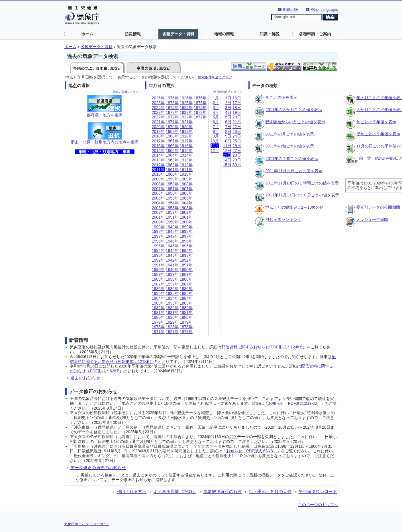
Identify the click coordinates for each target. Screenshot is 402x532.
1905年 (186, 198)
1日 (228, 98)
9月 (216, 136)
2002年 (158, 212)
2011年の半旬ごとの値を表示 (292, 159)
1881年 (186, 313)
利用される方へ (131, 491)
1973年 (172, 112)
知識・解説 (270, 34)
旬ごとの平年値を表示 (376, 122)
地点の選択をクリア (126, 92)
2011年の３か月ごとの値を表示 (294, 110)
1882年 (186, 308)
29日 (237, 160)
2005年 (158, 198)
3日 (228, 108)
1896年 (186, 241)
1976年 (172, 98)
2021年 (158, 122)
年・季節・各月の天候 (270, 491)
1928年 (172, 327)
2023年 (158, 112)
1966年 (172, 146)
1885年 (186, 293)
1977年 (158, 332)
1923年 (186, 112)
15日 (227, 165)
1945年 (172, 246)
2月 (216, 103)
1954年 (172, 203)
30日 (237, 165)
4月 (216, 112)
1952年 (172, 212)
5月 (216, 117)
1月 (216, 98)
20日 (237, 117)
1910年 (186, 174)
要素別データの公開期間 (378, 207)
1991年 (158, 265)
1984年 (158, 298)
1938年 (172, 279)
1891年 (186, 265)
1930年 (172, 317)
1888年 (186, 279)
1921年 (186, 122)
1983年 (158, 303)
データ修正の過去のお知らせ (98, 468)
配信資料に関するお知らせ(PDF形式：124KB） (264, 347)
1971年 (172, 122)
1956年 (172, 193)
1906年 (186, 193)
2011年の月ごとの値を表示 (290, 134)
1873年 (200, 112)
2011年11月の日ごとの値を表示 (294, 171)
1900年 (186, 222)
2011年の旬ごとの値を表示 (290, 146)
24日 (237, 136)
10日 (227, 141)
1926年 (186, 98)
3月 (216, 108)
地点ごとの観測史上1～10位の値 (294, 207)
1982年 (158, 308)
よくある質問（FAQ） (175, 491)
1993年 (158, 255)
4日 (228, 112)
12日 (227, 151)
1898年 (186, 231)
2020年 (158, 127)
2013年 (158, 160)
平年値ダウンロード (318, 491)
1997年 (158, 236)
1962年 (172, 165)
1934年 (172, 298)
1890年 (186, 270)
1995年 (158, 246)
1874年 (200, 108)
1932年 (172, 308)
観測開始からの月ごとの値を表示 (295, 122)
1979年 (158, 322)
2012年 (158, 165)
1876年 (200, 98)
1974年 (172, 108)
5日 (228, 117)
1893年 (186, 255)
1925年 (186, 103)
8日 (228, 132)
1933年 (172, 303)
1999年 (158, 227)
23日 (237, 132)
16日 (237, 98)
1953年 (172, 208)
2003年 (158, 208)
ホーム (87, 34)
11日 (227, 146)
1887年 (186, 284)
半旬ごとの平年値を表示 (378, 134)
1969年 (172, 132)
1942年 (172, 260)
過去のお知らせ (85, 378)
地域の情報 (224, 34)
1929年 (172, 322)
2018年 (158, 136)
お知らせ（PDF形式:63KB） (252, 451)
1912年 (186, 165)
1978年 (158, 327)
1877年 (186, 332)
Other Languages (324, 10)
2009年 (158, 179)
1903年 (186, 208)
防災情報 (133, 34)
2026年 (158, 98)
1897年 (186, 236)
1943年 (172, 255)
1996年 (158, 241)
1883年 (186, 303)
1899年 (186, 227)
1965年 (172, 151)
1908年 (186, 184)
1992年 (158, 260)
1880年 (186, 317)
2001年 (158, 217)
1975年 (172, 103)
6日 (228, 122)
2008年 (158, 184)
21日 (237, 122)
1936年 (172, 289)
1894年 (186, 250)
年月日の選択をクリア (228, 92)
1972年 (172, 117)
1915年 (186, 151)
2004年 (158, 203)
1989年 (158, 274)
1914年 (186, 155)
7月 (216, 127)
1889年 (186, 274)
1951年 (172, 217)
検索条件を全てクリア (215, 77)
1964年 (172, 155)
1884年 (186, 298)
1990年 (158, 270)
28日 (237, 155)
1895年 (186, 246)
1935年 (172, 293)
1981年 (158, 313)
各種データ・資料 (178, 34)
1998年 (158, 231)
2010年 (158, 174)
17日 (237, 103)
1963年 (172, 160)
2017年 (158, 141)
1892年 (186, 260)
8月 (216, 132)
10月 (215, 141)
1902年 (186, 212)
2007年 (158, 189)
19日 (237, 112)
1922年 (186, 117)
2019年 (158, 132)
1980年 (158, 317)
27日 (237, 151)
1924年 (186, 108)
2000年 (158, 222)
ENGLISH (291, 10)
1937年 (172, 284)
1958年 (172, 184)
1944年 (172, 250)
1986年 (158, 289)
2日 (228, 103)
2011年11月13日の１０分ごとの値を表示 (302, 195)
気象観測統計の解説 (223, 491)
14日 (227, 160)
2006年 (158, 193)
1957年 (172, 189)
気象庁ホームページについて (87, 524)
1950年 (172, 222)
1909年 (186, 179)
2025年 (158, 103)
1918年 (186, 136)
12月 (215, 151)
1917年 (186, 141)
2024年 (158, 108)
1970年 (172, 127)
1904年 (186, 203)
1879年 (186, 322)
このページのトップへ (318, 505)
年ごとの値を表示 (281, 97)
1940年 (172, 270)
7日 (228, 127)
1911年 (186, 170)
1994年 (158, 250)
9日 (228, 136)
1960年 (172, 174)
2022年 (158, 117)
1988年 (158, 279)
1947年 (172, 236)
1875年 (200, 103)
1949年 (172, 227)
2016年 (158, 146)
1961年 (172, 170)
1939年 (172, 274)
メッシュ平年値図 (372, 219)
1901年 (186, 217)
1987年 (158, 284)
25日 (237, 141)
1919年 (186, 132)
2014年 (158, 155)
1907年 (186, 189)
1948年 (172, 231)
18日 (237, 108)
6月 (216, 122)
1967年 (172, 141)
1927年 (172, 332)
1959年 (172, 179)
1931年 (172, 313)
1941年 (172, 265)
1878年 (186, 327)
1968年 (172, 136)
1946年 (172, 241)
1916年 (186, 146)
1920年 (186, 127)
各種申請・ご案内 (315, 34)
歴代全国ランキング (283, 219)
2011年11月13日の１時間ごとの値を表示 (302, 183)
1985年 (158, 293)
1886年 (186, 289)
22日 (237, 127)
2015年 (158, 151)
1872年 (200, 117)
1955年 (172, 198)
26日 (237, 146)
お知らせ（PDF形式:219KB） (295, 403)
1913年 (186, 160)
